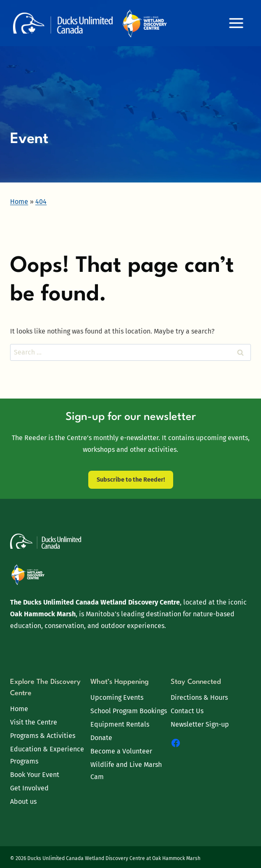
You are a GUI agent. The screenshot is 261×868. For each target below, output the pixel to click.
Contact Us (187, 711)
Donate (101, 738)
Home (19, 709)
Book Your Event (35, 775)
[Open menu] (236, 23)
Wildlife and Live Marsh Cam (126, 771)
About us (23, 802)
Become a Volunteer (121, 751)
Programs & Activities (43, 736)
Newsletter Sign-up (200, 724)
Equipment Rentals (120, 724)
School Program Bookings (129, 711)
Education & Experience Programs (47, 755)
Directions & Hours (199, 697)
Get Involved (29, 788)
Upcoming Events (117, 697)
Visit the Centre (34, 722)
